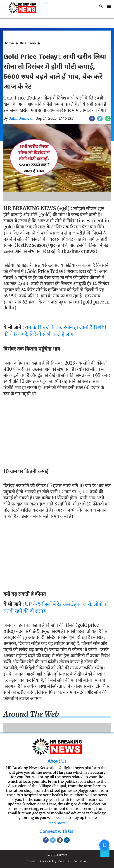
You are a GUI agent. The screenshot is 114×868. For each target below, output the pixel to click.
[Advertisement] (57, 431)
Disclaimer (80, 861)
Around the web (31, 714)
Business (28, 43)
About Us (57, 761)
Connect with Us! (57, 831)
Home (9, 43)
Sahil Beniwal (21, 118)
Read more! (57, 823)
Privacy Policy (48, 861)
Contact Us (65, 861)
